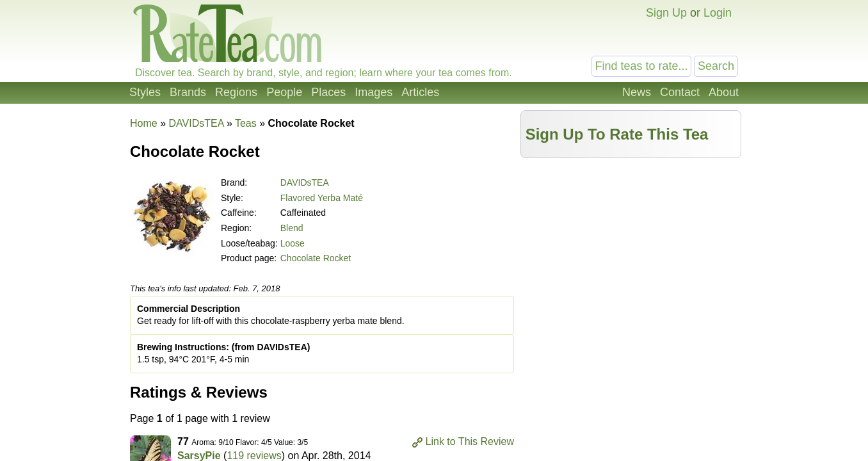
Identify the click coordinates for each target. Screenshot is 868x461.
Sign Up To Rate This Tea (617, 134)
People (284, 92)
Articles (420, 92)
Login (718, 13)
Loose (293, 243)
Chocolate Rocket (316, 258)
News (637, 92)
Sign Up (666, 13)
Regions (236, 92)
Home (144, 123)
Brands (188, 92)
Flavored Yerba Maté (322, 198)
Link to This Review (470, 441)
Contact (680, 92)
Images (374, 92)
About (724, 92)
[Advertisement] (631, 254)
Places (328, 92)
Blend (292, 228)
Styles (145, 92)
